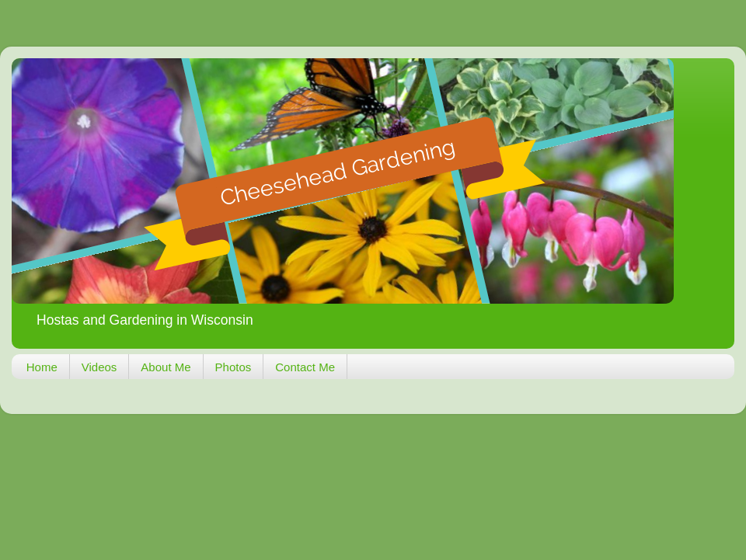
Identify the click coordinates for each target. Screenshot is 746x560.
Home (42, 367)
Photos (234, 367)
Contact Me (305, 367)
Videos (99, 367)
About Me (166, 367)
